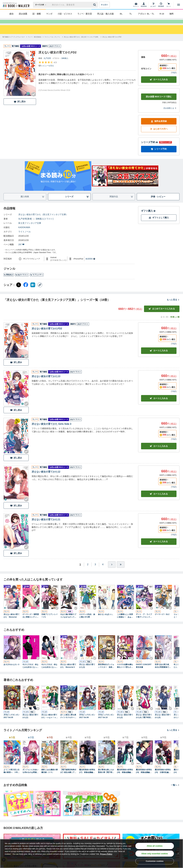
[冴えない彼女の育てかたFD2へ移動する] (112, 42)
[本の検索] (42, 5)
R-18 (162, 14)
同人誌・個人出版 (105, 14)
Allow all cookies (155, 846)
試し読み (20, 107)
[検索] (95, 5)
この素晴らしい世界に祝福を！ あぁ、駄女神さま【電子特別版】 (125, 621)
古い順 (164, 322)
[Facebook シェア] (26, 290)
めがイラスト (22, 280)
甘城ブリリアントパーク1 (49, 621)
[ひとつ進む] (112, 570)
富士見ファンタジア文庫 (30, 228)
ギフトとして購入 (159, 223)
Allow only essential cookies (155, 854)
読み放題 (23, 14)
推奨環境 (90, 264)
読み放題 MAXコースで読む (159, 102)
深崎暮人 (65, 64)
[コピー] (40, 290)
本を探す (104, 5)
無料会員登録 (159, 127)
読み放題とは (170, 113)
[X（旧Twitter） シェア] (19, 290)
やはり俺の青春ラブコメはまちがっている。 (68, 621)
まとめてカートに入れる (162, 314)
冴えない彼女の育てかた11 (46, 525)
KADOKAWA (24, 233)
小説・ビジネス (65, 14)
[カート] (169, 5)
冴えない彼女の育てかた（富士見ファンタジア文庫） (43, 220)
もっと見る (173, 305)
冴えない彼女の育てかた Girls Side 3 (51, 429)
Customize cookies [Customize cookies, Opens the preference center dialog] (155, 861)
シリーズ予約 (149, 148)
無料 (171, 14)
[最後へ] (121, 570)
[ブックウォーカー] (16, 5)
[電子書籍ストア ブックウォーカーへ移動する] (14, 42)
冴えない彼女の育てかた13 (46, 382)
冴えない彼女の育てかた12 (46, 477)
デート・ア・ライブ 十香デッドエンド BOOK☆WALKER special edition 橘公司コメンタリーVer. (144, 621)
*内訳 (174, 78)
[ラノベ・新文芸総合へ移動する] (35, 42)
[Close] (178, 853)
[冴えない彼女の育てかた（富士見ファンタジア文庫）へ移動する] (82, 42)
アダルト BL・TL (146, 14)
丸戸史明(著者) (25, 224)
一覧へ (175, 790)
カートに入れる (159, 85)
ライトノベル (25, 237)
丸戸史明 (47, 64)
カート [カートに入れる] (159, 356)
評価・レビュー (158, 202)
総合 (12, 14)
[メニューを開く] (179, 5)
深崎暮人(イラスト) (45, 224)
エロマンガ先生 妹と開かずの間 (87, 621)
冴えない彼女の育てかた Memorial (12, 621)
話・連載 (37, 14)
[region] (91, 854)
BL (121, 14)
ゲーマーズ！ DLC (162, 620)
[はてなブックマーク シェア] (33, 290)
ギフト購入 (148, 216)
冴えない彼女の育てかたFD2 (47, 334)
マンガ (49, 14)
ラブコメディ (37, 280)
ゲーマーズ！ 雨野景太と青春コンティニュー (31, 621)
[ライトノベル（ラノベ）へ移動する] (53, 42)
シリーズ (77, 202)
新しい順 (175, 322)
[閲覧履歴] (161, 5)
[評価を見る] (47, 69)
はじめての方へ (159, 134)
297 (21, 250)
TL (131, 14)
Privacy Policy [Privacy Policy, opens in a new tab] (106, 854)
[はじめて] (153, 5)
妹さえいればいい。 (106, 620)
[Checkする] (34, 100)
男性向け (9, 280)
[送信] (95, 5)
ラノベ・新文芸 (85, 14)
